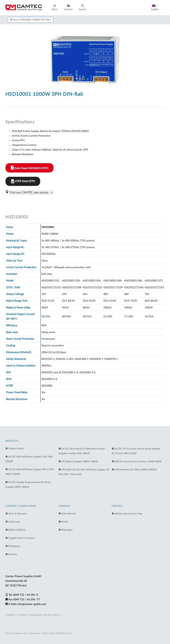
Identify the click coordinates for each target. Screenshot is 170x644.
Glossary (11, 554)
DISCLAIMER (35, 615)
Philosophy (65, 530)
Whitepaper (13, 546)
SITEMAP (22, 615)
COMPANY (65, 506)
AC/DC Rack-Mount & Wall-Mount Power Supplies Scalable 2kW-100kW (82, 451)
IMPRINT (11, 615)
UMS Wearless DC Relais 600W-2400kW (134, 470)
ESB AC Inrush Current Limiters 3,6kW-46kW (136, 461)
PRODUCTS (12, 441)
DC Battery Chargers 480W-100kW (78, 461)
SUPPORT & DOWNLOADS (21, 506)
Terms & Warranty (16, 514)
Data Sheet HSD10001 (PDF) (29, 168)
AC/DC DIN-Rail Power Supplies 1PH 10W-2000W (29, 459)
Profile (63, 522)
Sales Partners (67, 514)
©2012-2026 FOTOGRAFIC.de (57, 633)
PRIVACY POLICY (52, 615)
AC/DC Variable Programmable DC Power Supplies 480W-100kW (28, 484)
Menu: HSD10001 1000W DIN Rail (31, 20)
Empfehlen (35, 633)
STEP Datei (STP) (23, 181)
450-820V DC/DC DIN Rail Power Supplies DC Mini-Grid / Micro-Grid (84, 472)
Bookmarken (21, 633)
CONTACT (117, 506)
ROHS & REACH (15, 530)
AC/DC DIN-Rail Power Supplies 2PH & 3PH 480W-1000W (30, 472)
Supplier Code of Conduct (20, 538)
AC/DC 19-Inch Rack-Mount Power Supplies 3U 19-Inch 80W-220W (136, 451)
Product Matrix (15, 448)
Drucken (9, 633)
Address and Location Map (127, 514)
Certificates (13, 522)
